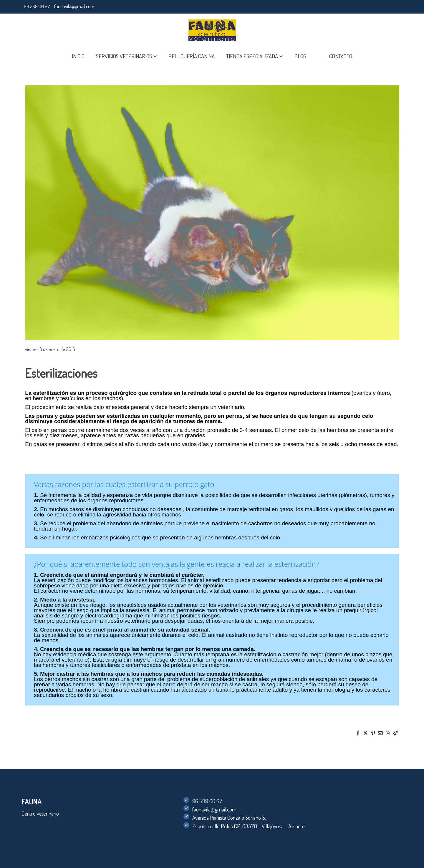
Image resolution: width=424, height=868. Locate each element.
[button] (126, 56)
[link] (212, 30)
